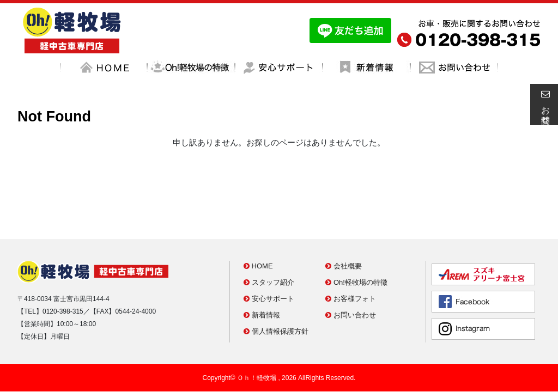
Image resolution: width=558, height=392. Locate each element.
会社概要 (344, 218)
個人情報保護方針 (276, 283)
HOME (258, 218)
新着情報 (262, 267)
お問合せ (544, 105)
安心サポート (269, 250)
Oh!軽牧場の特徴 (356, 234)
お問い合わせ (351, 267)
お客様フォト (351, 250)
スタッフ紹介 (269, 234)
